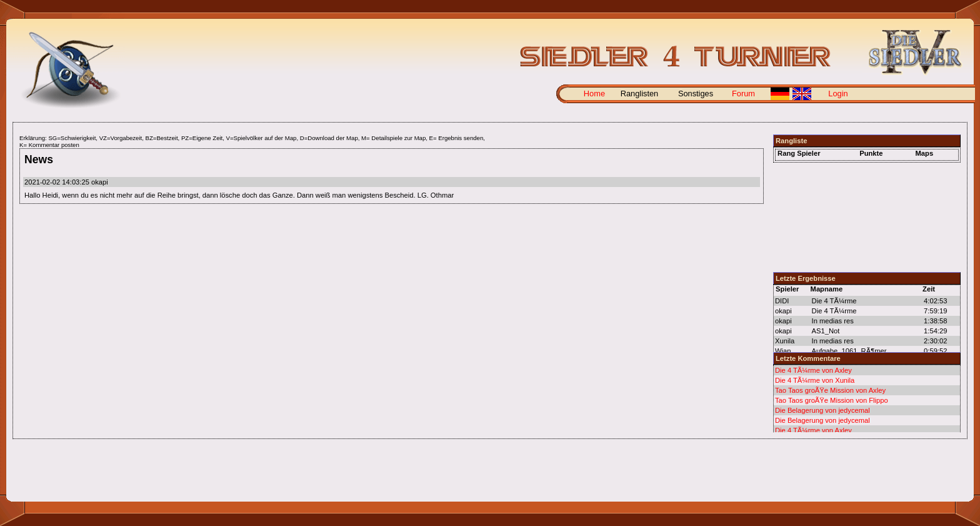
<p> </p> (867, 210)
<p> (867, 398)
